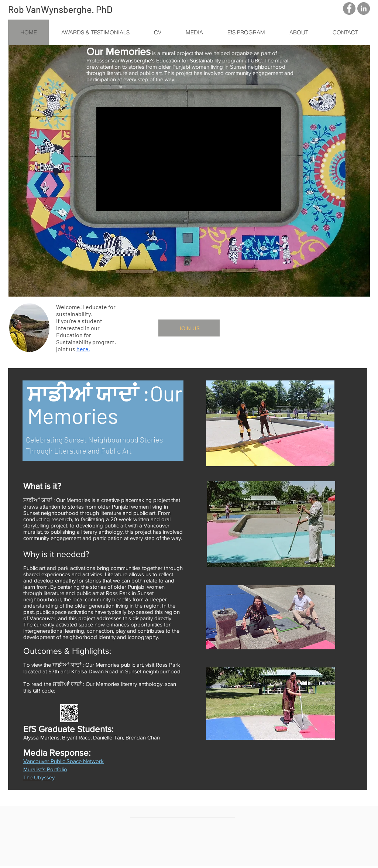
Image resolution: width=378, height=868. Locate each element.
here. (83, 349)
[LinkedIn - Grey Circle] (364, 8)
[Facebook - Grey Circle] (349, 8)
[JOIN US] (189, 328)
